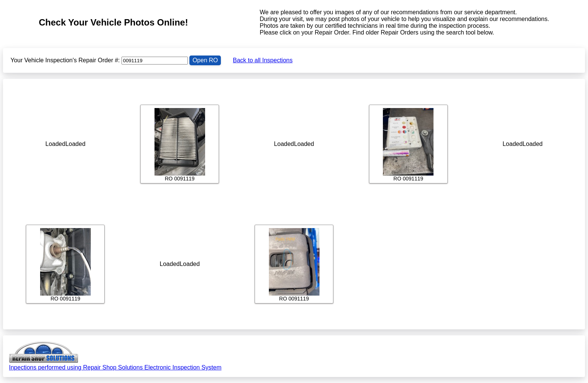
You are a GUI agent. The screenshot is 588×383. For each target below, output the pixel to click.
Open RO (205, 60)
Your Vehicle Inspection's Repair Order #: (65, 60)
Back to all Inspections (263, 60)
